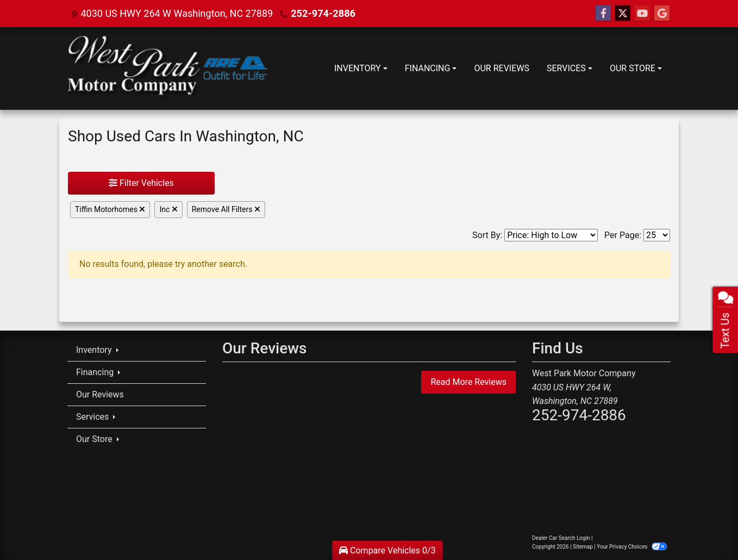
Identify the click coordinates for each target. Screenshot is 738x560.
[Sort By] (551, 235)
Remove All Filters (226, 209)
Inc (168, 209)
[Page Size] (657, 235)
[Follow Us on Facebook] (603, 14)
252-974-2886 (323, 13)
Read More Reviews (468, 382)
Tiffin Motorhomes (110, 209)
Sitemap (583, 547)
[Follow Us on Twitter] (623, 14)
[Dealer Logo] (167, 69)
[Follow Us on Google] (662, 14)
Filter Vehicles (141, 183)
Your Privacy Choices (632, 547)
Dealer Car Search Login (561, 538)
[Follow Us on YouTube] (642, 14)
